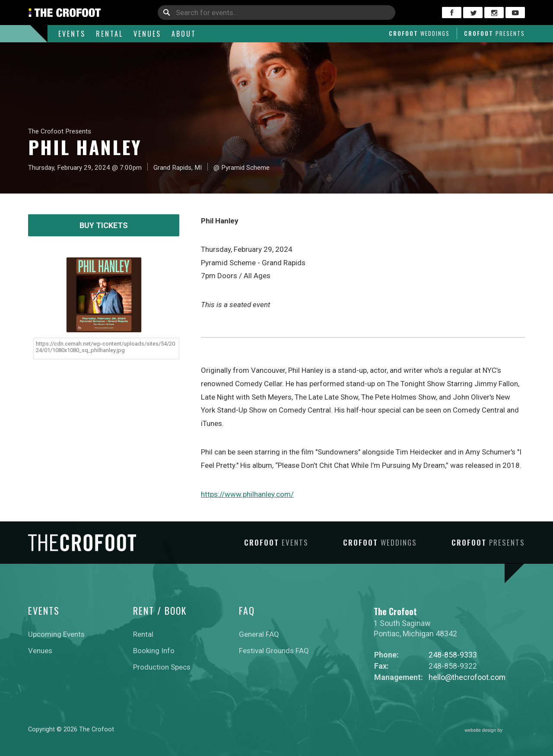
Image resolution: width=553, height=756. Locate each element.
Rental (110, 34)
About (184, 34)
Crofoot (419, 33)
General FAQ (259, 634)
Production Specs (162, 667)
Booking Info (154, 651)
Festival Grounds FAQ (274, 651)
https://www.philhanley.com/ (247, 494)
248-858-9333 (453, 655)
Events (72, 34)
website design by (495, 731)
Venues (147, 34)
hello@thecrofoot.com (467, 677)
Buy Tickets (104, 225)
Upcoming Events (56, 634)
